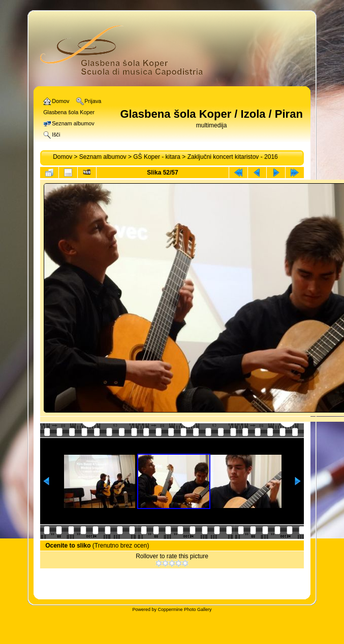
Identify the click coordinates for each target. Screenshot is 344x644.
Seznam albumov (103, 157)
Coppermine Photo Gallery (184, 609)
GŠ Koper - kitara (157, 157)
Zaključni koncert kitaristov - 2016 (233, 157)
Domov (62, 157)
